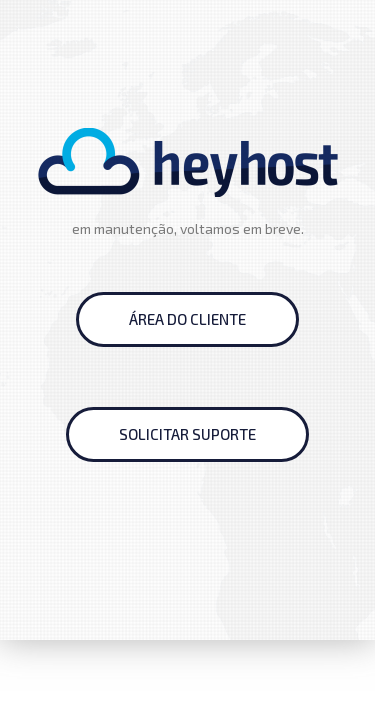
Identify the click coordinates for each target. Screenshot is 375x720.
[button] (187, 319)
